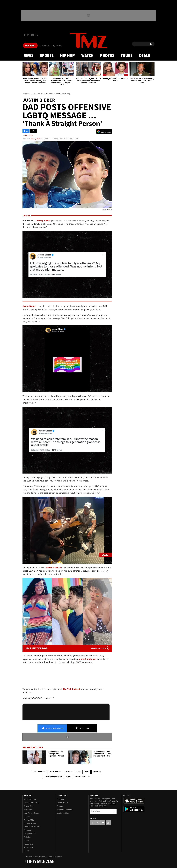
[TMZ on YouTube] (103, 823)
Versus (69, 772)
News (28, 56)
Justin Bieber (56, 772)
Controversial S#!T (53, 777)
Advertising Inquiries (65, 810)
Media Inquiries (63, 813)
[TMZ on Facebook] (25, 35)
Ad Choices (28, 810)
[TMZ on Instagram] (37, 35)
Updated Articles (30, 823)
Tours (127, 56)
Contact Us (61, 799)
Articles (27, 817)
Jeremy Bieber (40, 772)
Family (78, 772)
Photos (107, 56)
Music (68, 777)
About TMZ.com (30, 799)
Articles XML (29, 820)
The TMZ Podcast (82, 777)
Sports (47, 56)
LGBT (87, 772)
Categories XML (30, 834)
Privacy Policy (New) (32, 803)
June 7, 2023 (35, 139)
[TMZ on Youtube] (32, 35)
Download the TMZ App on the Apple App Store (134, 801)
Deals (144, 56)
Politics (97, 772)
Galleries (27, 837)
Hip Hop (67, 56)
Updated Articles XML (32, 827)
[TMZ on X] (28, 35)
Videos (26, 851)
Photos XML (29, 847)
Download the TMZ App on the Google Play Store (134, 809)
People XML (28, 844)
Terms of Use (29, 806)
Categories (28, 830)
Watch (87, 56)
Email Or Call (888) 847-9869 (51, 46)
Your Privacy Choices (32, 813)
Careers (60, 806)
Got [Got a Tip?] (30, 46)
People (26, 841)
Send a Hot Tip (63, 803)
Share (52, 729)
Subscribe (114, 811)
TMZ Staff (29, 135)
